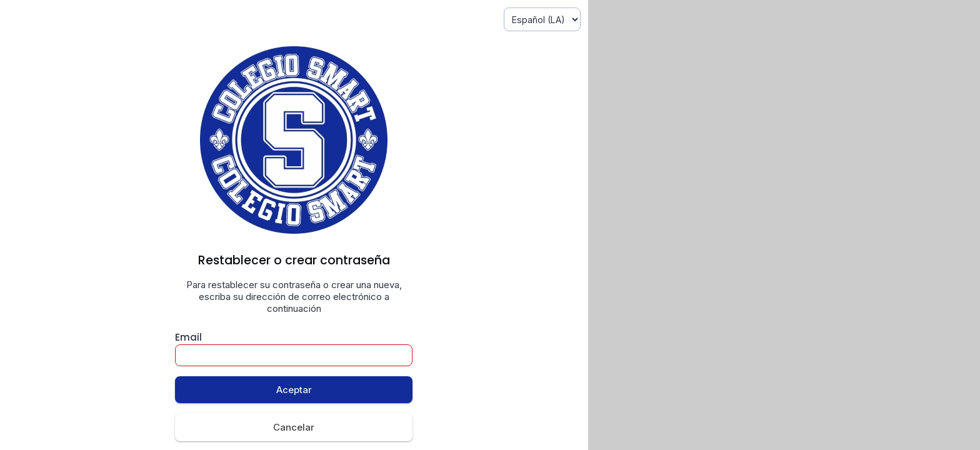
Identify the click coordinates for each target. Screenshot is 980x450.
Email (188, 337)
